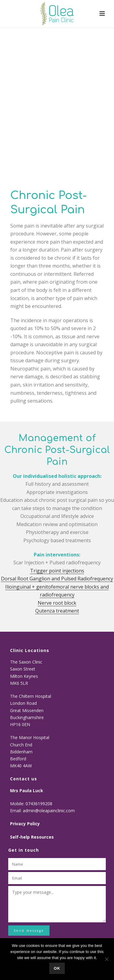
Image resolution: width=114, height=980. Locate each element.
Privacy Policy (25, 824)
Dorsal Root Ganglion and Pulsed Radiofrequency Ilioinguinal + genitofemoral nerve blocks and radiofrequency (57, 587)
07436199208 (40, 804)
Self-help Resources (32, 837)
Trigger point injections (57, 571)
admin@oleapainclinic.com (49, 811)
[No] (106, 959)
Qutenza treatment (57, 611)
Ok (57, 968)
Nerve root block (57, 603)
